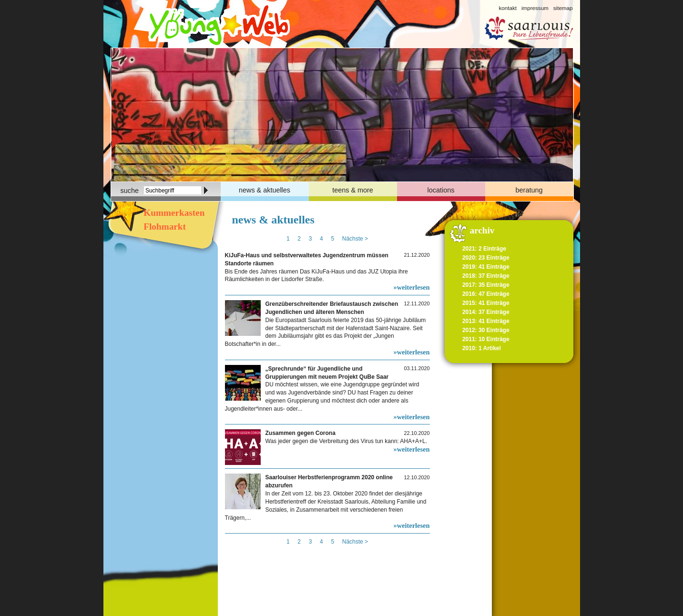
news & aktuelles (265, 190)
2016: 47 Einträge (486, 294)
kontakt (507, 8)
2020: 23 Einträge (486, 258)
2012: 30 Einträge (486, 330)
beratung (529, 190)
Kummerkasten (173, 213)
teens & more (353, 190)
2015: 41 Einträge (486, 303)
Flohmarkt (164, 227)
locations (441, 190)
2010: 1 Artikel (482, 348)
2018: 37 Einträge (486, 276)
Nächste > (355, 239)
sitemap (563, 8)
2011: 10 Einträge (486, 339)
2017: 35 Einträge (486, 285)
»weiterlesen (412, 287)
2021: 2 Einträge (484, 249)
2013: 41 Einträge (486, 321)
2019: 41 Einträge (486, 267)
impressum (535, 8)
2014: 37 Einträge (486, 312)
